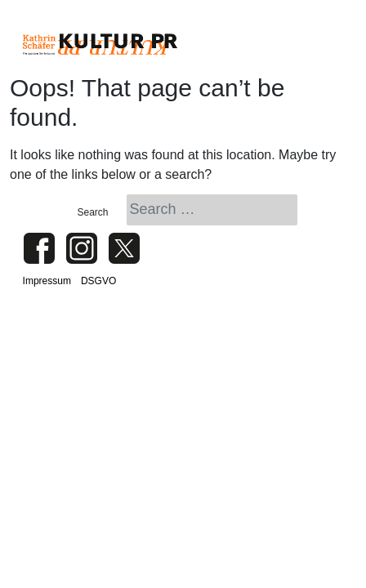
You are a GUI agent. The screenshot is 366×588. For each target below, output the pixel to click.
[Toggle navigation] (323, 44)
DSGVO (98, 281)
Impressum (47, 281)
